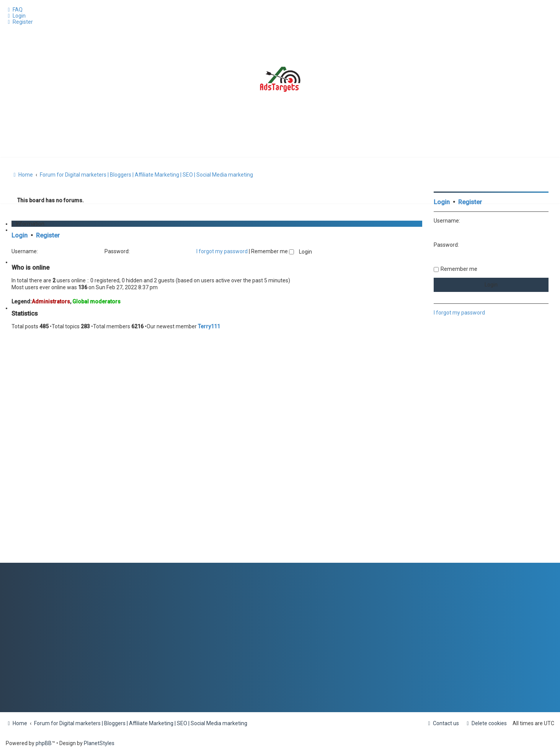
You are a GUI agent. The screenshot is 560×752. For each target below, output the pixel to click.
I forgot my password (222, 251)
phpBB (44, 743)
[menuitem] (14, 10)
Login (20, 235)
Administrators (51, 301)
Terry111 (209, 326)
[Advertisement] (491, 448)
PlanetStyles (99, 743)
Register (48, 235)
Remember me (273, 251)
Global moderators (96, 301)
